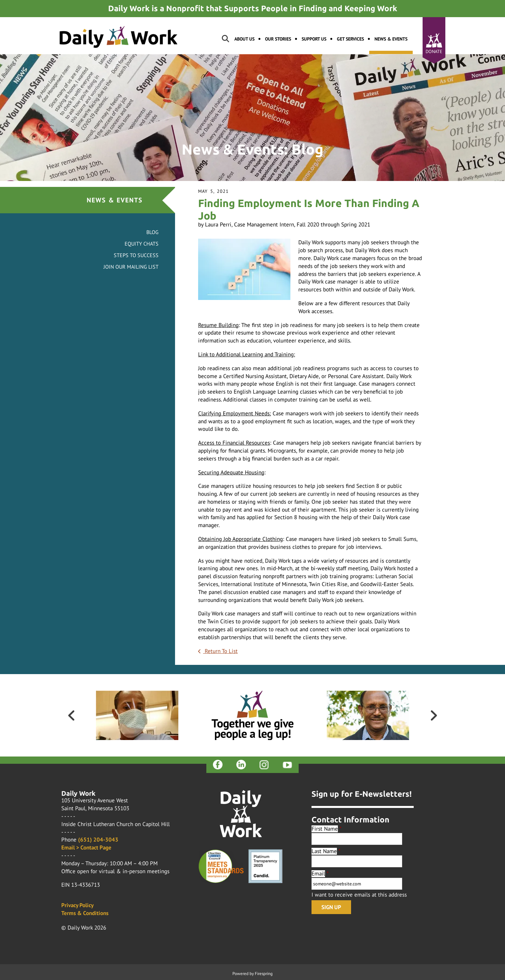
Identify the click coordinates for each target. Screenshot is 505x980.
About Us (244, 39)
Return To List (220, 651)
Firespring (264, 974)
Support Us (314, 39)
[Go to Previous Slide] (72, 715)
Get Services (350, 39)
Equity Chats (142, 244)
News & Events (391, 39)
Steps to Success (136, 255)
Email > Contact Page (86, 847)
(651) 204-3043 (98, 840)
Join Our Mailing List (131, 267)
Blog (152, 232)
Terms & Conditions (85, 913)
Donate (434, 51)
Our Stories (278, 39)
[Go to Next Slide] (433, 715)
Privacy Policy (77, 905)
